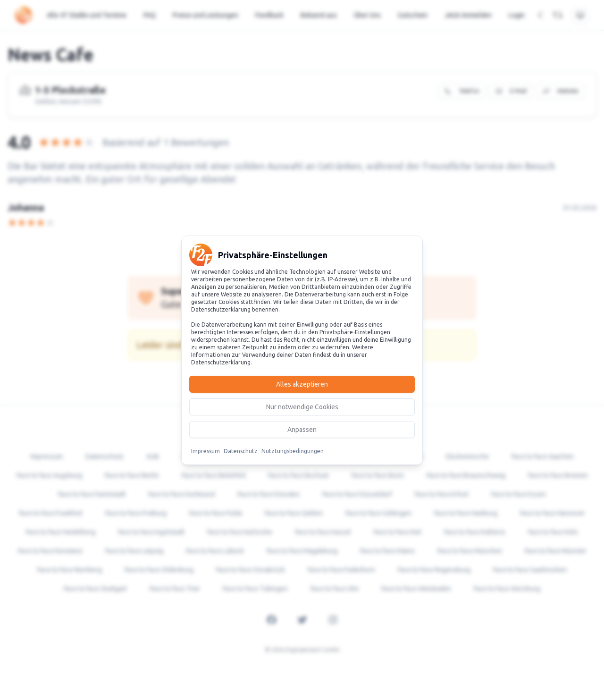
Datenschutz (241, 451)
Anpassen (302, 430)
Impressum (206, 451)
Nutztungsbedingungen (293, 451)
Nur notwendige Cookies (302, 407)
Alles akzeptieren (302, 384)
